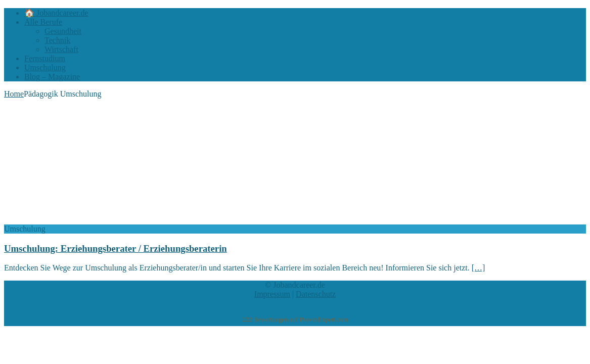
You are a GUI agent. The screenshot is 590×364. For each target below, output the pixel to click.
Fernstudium (45, 58)
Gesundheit (63, 31)
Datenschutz (316, 294)
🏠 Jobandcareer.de (56, 13)
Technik (57, 40)
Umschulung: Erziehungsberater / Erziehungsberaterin (116, 248)
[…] (479, 268)
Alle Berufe (43, 22)
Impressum (272, 294)
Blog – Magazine (52, 77)
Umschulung (45, 67)
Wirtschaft (61, 49)
